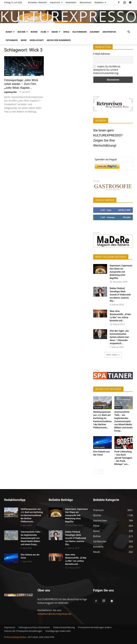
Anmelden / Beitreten (38, 2)
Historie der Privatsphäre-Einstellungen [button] (23, 631)
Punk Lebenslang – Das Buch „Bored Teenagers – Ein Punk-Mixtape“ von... (123, 458)
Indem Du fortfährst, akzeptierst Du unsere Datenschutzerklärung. (107, 70)
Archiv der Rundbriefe (59, 40)
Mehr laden (113, 355)
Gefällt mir (124, 210)
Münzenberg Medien (17, 637)
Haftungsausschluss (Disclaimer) (34, 627)
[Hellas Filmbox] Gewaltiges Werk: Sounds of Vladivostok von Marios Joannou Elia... (120, 295)
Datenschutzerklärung (64, 627)
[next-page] (101, 472)
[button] (129, 32)
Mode (24, 40)
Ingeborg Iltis (10, 92)
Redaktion (100, 2)
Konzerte (98, 408)
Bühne (34, 32)
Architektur (109, 32)
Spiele (66, 32)
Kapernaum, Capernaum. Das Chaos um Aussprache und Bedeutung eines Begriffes (121, 272)
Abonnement (85, 2)
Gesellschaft (37, 40)
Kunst (10, 32)
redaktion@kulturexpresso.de (54, 614)
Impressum (56, 2)
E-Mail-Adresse (102, 54)
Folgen (127, 217)
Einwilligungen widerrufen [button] (58, 631)
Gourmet (95, 32)
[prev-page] (95, 472)
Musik (56, 32)
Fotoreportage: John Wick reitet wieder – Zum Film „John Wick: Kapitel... (21, 84)
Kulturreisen (80, 32)
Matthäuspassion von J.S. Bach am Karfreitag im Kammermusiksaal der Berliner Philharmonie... (32, 515)
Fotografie (12, 40)
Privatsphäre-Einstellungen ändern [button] (95, 627)
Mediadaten (71, 2)
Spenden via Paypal (106, 159)
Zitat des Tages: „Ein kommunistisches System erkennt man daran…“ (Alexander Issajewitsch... (119, 337)
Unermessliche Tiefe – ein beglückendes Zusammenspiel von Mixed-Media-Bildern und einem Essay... (124, 421)
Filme (45, 32)
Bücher (23, 32)
